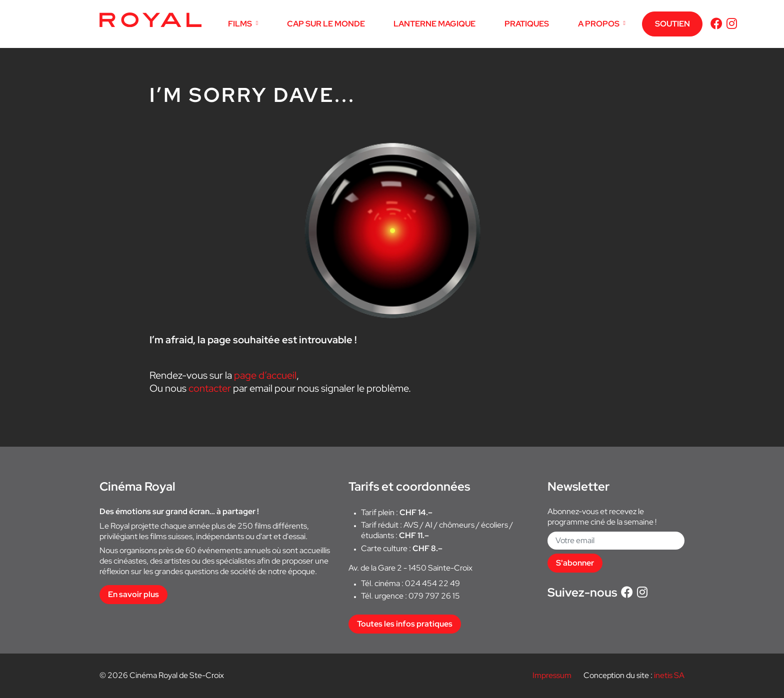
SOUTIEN (672, 24)
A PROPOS (599, 24)
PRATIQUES (527, 24)
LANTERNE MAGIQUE (434, 24)
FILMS (240, 24)
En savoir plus (133, 594)
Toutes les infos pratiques (405, 624)
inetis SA (669, 675)
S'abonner (575, 563)
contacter (210, 388)
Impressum (552, 675)
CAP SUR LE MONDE (326, 24)
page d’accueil (265, 375)
